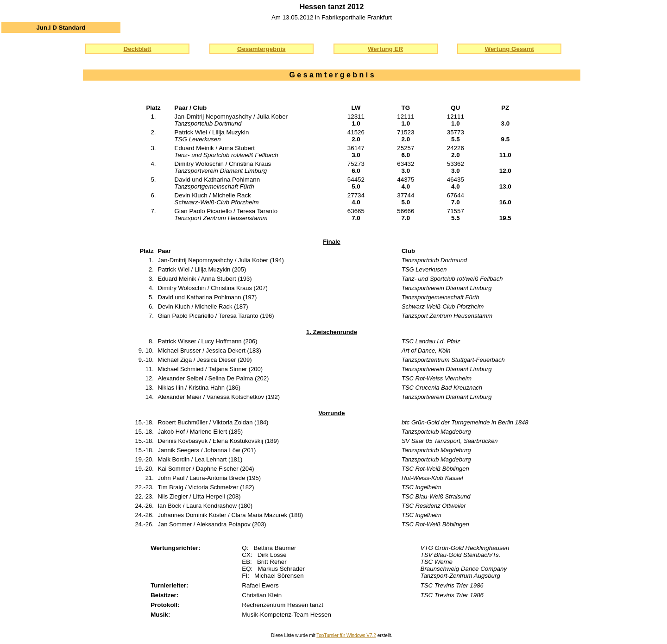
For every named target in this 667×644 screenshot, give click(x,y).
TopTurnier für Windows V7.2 (346, 635)
